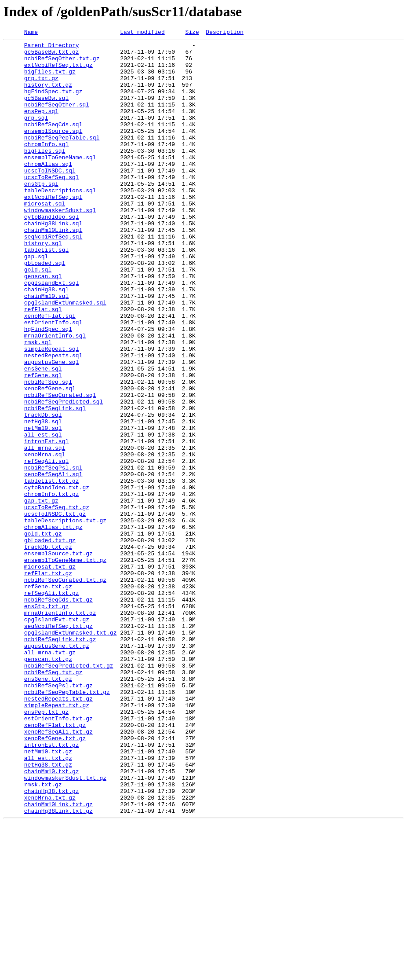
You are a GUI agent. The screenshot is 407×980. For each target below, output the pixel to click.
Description (225, 33)
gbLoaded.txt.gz (50, 642)
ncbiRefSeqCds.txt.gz (58, 713)
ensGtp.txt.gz (46, 721)
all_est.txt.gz (48, 903)
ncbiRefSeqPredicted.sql (64, 475)
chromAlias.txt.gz (53, 626)
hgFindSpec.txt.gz (53, 103)
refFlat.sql (43, 364)
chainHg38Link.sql (53, 261)
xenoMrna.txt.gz (50, 951)
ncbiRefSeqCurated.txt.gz (65, 689)
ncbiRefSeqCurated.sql (60, 467)
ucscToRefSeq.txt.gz (57, 602)
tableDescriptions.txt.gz (65, 618)
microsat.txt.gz (50, 673)
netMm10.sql (43, 507)
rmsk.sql (38, 404)
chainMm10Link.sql (53, 269)
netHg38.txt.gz (48, 911)
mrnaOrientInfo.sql (55, 396)
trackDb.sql (43, 491)
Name (31, 33)
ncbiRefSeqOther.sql (57, 119)
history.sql (43, 285)
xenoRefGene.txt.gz (55, 879)
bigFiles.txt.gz (50, 79)
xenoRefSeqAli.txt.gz (58, 871)
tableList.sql (46, 293)
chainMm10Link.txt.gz (58, 958)
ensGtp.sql (41, 214)
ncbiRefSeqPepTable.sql (62, 158)
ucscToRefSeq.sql (52, 206)
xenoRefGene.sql (50, 459)
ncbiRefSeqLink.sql (55, 483)
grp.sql (36, 135)
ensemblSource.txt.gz (58, 657)
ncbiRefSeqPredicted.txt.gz (69, 792)
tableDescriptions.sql (60, 222)
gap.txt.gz (41, 594)
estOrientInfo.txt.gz (58, 855)
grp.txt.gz (41, 87)
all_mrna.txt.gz (50, 776)
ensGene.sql (43, 436)
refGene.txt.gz (48, 697)
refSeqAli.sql (46, 547)
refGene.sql (43, 444)
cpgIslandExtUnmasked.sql (65, 356)
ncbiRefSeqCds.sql (53, 143)
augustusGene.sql (52, 428)
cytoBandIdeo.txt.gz (57, 578)
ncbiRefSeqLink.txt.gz (60, 760)
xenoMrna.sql (45, 539)
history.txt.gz (48, 95)
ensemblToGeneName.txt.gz (65, 665)
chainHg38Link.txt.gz (58, 966)
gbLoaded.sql (45, 309)
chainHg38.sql (46, 341)
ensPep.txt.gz (46, 848)
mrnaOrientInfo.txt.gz (60, 729)
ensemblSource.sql (53, 150)
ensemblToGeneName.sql (60, 182)
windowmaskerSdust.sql (60, 246)
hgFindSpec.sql (48, 388)
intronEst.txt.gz (52, 887)
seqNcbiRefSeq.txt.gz (58, 745)
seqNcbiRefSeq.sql (53, 277)
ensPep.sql (41, 127)
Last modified (142, 33)
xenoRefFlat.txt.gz (55, 863)
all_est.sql (43, 515)
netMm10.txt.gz (48, 895)
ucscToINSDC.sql (50, 198)
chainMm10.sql (46, 349)
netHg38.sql (43, 499)
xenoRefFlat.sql (50, 372)
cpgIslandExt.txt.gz (57, 737)
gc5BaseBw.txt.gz (52, 55)
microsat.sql (45, 238)
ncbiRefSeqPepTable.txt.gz (67, 824)
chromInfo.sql (46, 166)
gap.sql (36, 301)
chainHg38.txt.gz (52, 943)
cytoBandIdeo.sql (52, 253)
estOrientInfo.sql (53, 380)
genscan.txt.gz (48, 784)
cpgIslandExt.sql (52, 333)
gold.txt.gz (43, 634)
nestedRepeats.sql (53, 420)
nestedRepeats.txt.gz (58, 832)
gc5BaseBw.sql (46, 111)
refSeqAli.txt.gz (52, 705)
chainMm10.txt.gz (52, 919)
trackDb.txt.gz (48, 650)
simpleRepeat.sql (52, 412)
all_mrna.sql (45, 531)
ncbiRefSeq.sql (48, 451)
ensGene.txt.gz (48, 808)
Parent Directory (52, 48)
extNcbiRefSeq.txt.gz (58, 71)
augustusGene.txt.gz (57, 768)
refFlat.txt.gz (48, 681)
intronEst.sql (46, 523)
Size (192, 33)
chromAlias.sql (48, 190)
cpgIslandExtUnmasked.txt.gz (71, 752)
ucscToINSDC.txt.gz (55, 610)
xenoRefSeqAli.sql (53, 562)
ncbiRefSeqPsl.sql (53, 554)
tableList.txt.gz (52, 570)
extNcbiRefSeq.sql (53, 230)
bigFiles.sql (45, 174)
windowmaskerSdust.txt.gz (65, 927)
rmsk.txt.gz (43, 935)
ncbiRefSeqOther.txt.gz (62, 63)
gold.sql (38, 317)
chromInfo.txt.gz (52, 586)
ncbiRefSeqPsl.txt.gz (58, 816)
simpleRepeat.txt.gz (57, 840)
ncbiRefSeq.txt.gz (53, 800)
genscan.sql (43, 325)
